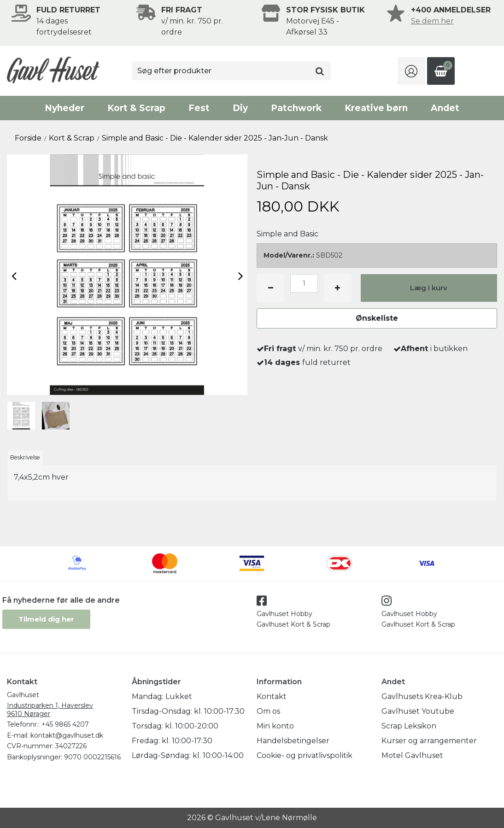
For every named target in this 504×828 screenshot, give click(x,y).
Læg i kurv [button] (429, 288)
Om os (268, 711)
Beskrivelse (25, 457)
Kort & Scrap (136, 108)
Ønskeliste (377, 318)
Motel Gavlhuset (412, 755)
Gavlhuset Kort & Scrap (293, 624)
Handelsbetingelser (293, 741)
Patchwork (296, 108)
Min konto (275, 726)
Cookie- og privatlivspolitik (305, 755)
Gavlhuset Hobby (284, 614)
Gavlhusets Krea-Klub (422, 696)
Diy (240, 108)
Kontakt (272, 696)
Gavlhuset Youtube (418, 711)
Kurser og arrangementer (429, 741)
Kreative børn (376, 108)
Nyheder (64, 108)
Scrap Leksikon (409, 726)
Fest (199, 108)
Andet (445, 108)
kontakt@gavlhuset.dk (67, 735)
